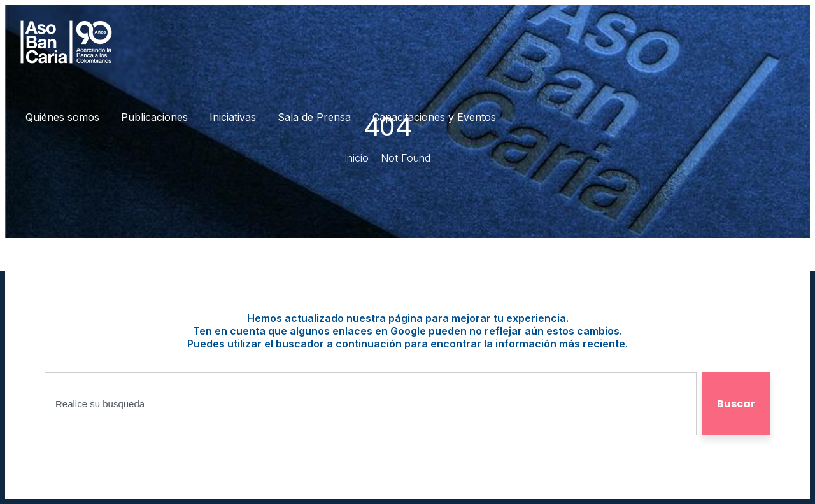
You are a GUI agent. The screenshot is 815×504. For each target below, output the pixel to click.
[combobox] (371, 404)
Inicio (357, 158)
